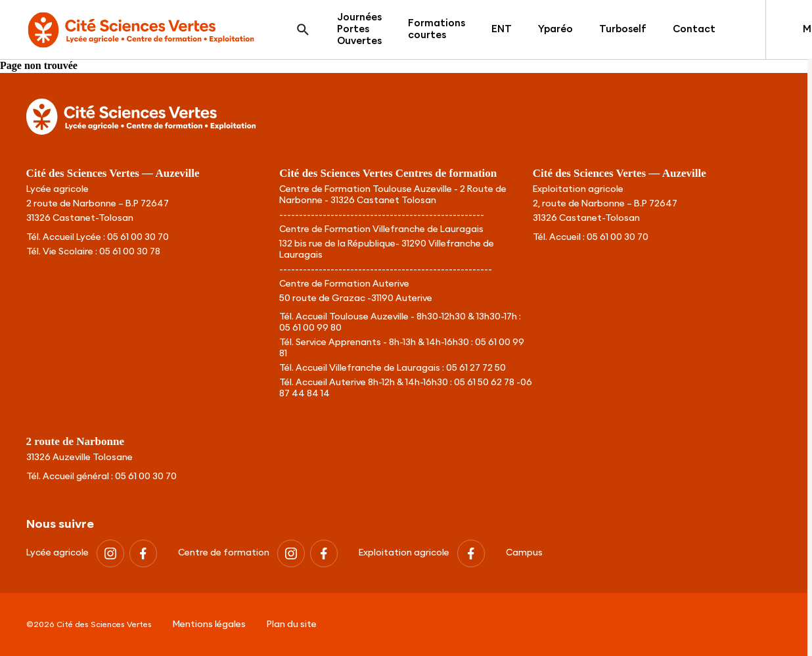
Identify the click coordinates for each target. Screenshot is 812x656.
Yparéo (555, 29)
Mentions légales (209, 624)
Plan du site (292, 624)
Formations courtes (437, 29)
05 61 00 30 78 (130, 252)
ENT (502, 29)
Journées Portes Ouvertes (359, 29)
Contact (694, 29)
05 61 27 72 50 (476, 368)
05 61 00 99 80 (310, 328)
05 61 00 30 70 (138, 237)
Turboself (623, 29)
